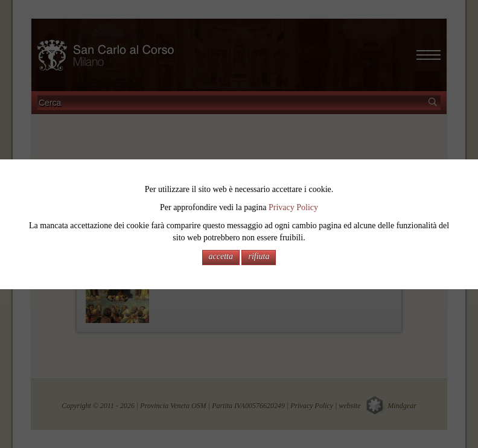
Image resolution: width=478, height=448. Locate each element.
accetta (221, 256)
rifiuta (259, 256)
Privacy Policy (293, 207)
